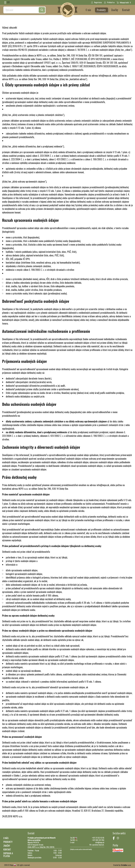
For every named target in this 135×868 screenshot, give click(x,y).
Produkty (102, 10)
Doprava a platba (8, 855)
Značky (115, 10)
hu (8, 2)
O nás (89, 10)
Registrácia (96, 2)
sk (5, 2)
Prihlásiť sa (109, 2)
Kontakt (126, 10)
